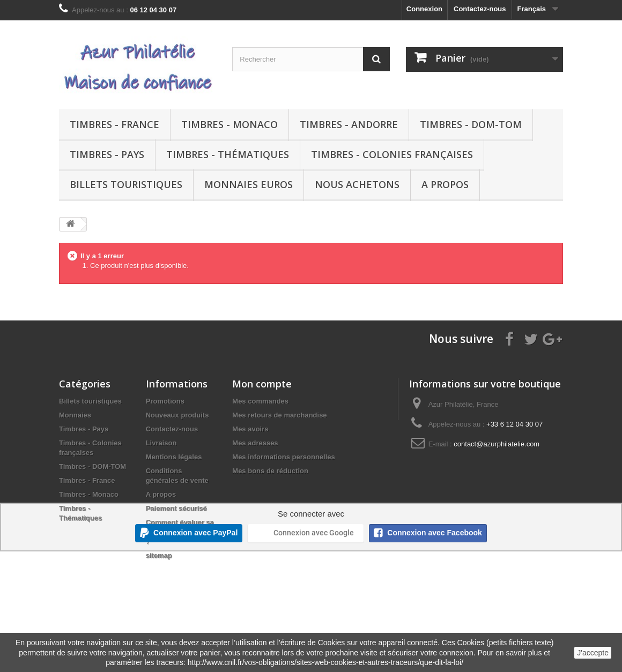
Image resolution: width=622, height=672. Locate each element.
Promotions (165, 401)
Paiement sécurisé (176, 508)
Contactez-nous (480, 9)
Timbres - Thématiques (228, 154)
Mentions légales (174, 457)
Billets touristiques (126, 184)
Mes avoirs (250, 429)
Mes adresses (255, 443)
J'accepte (593, 653)
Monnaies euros (249, 184)
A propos (445, 184)
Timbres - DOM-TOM (471, 124)
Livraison (161, 443)
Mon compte (262, 384)
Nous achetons (357, 184)
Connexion (424, 9)
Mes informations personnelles (283, 457)
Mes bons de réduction (270, 471)
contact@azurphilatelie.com (497, 444)
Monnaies (75, 415)
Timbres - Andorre (349, 124)
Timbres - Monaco (229, 124)
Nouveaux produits (177, 415)
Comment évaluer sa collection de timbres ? (181, 532)
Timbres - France (114, 124)
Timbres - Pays (107, 154)
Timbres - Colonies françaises (392, 154)
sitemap (159, 555)
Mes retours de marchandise (279, 415)
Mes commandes (260, 401)
